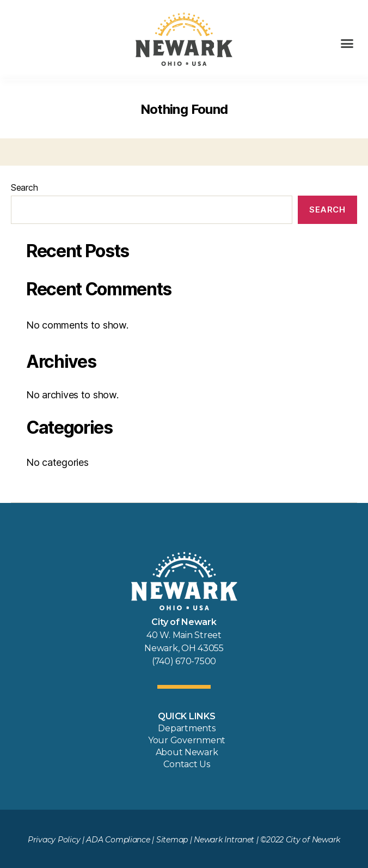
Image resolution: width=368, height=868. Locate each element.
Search (24, 187)
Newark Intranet (224, 840)
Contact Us (186, 764)
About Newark (187, 752)
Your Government (187, 740)
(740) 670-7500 (184, 661)
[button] (347, 44)
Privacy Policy (54, 840)
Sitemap (172, 840)
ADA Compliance (118, 840)
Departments (186, 728)
